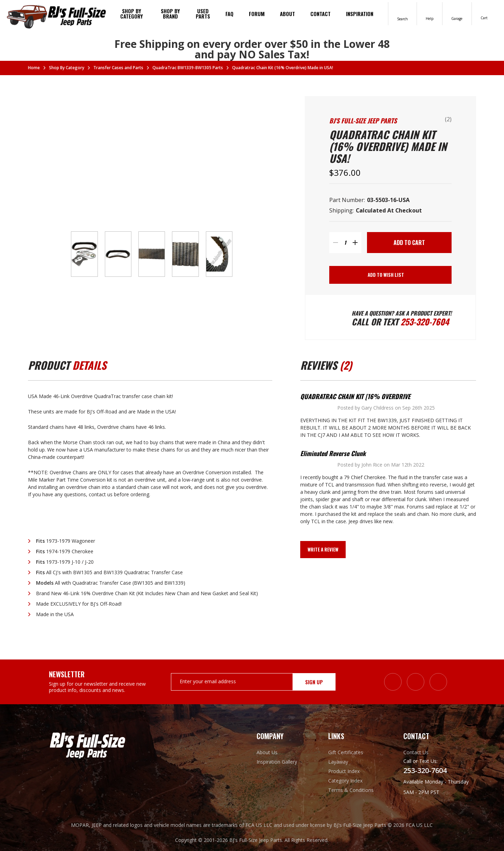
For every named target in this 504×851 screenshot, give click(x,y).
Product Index (344, 771)
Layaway (338, 761)
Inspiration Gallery (277, 761)
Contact (321, 14)
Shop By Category (132, 13)
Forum (257, 14)
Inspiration (360, 14)
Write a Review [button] (323, 550)
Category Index (345, 780)
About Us (267, 752)
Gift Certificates (346, 752)
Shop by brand (170, 13)
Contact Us (416, 752)
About (287, 14)
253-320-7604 (425, 322)
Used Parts (203, 13)
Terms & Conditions (351, 790)
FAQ (229, 14)
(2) (448, 119)
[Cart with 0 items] (484, 13)
